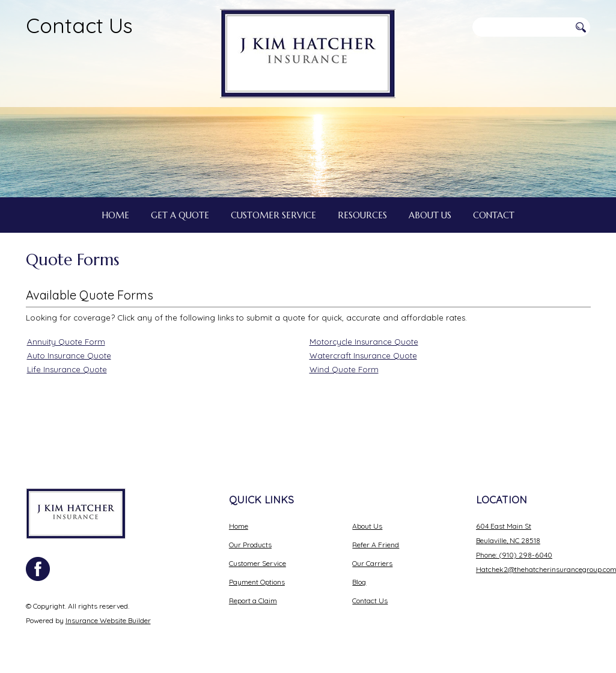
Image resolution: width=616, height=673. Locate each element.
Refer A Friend (376, 545)
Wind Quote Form (344, 369)
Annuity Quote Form (66, 342)
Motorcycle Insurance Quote (364, 342)
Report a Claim (253, 601)
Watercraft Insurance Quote (363, 355)
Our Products (250, 545)
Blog (359, 582)
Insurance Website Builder (108, 620)
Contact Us (79, 25)
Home (239, 526)
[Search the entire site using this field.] (521, 27)
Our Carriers (372, 563)
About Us (367, 526)
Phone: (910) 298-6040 (514, 555)
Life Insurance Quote (67, 369)
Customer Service (258, 563)
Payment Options (257, 582)
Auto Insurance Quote (69, 355)
